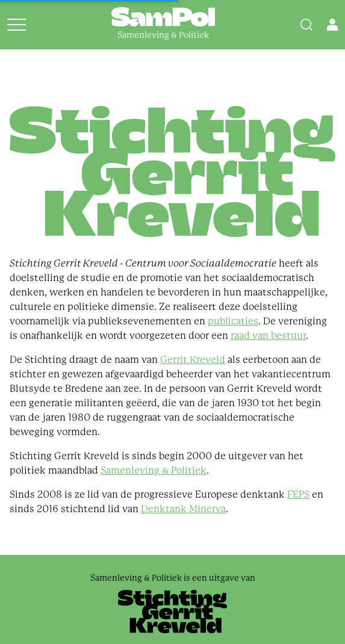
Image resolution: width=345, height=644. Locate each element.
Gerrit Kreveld (193, 360)
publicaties (233, 321)
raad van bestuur (268, 336)
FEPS (298, 494)
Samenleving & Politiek (154, 470)
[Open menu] (17, 25)
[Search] (306, 25)
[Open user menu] (332, 25)
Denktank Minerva (183, 509)
